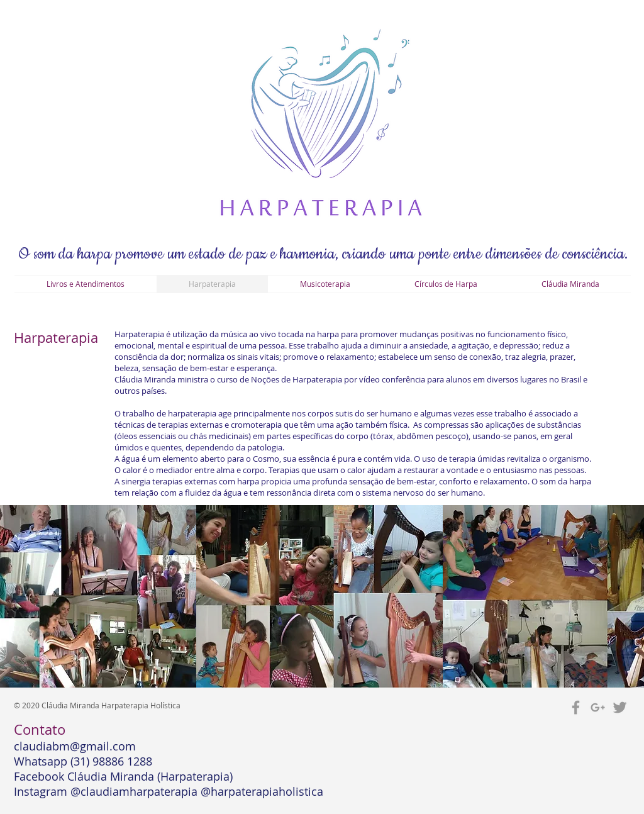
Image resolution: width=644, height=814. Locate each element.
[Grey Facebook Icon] (576, 707)
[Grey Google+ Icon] (598, 707)
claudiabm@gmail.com (75, 746)
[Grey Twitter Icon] (620, 707)
